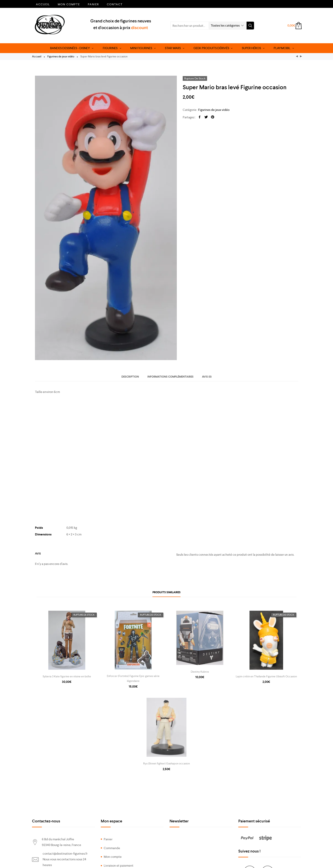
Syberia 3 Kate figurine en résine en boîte (67, 676)
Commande (112, 848)
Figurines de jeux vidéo (61, 56)
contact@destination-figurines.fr (65, 854)
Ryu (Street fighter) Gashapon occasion (166, 763)
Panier (93, 4)
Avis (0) (207, 377)
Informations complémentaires (170, 377)
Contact (115, 4)
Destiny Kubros (200, 672)
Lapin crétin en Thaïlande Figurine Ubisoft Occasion (266, 676)
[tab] (130, 377)
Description (130, 377)
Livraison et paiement (119, 866)
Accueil (43, 4)
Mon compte (69, 4)
